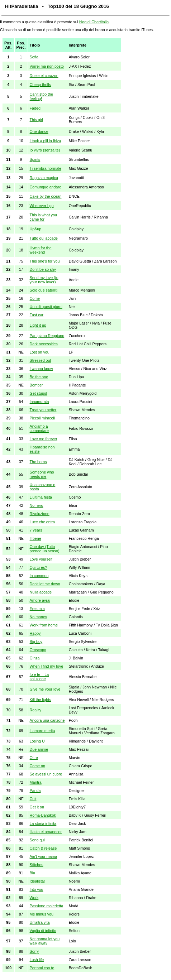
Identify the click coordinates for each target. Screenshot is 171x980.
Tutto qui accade (44, 238)
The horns (38, 462)
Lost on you (40, 352)
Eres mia (37, 609)
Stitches (37, 865)
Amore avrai (40, 600)
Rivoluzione (40, 514)
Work (34, 898)
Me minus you (42, 914)
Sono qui (37, 840)
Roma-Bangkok (43, 815)
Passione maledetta (47, 906)
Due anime (39, 749)
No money (39, 617)
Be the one (39, 377)
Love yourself (41, 559)
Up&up (36, 229)
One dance (39, 131)
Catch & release (43, 848)
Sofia (34, 57)
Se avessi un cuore (46, 774)
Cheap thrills (40, 85)
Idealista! (37, 881)
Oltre (34, 758)
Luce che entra (42, 522)
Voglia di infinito (43, 931)
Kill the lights (41, 700)
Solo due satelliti (44, 290)
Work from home (44, 625)
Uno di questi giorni (46, 307)
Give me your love (45, 689)
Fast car (37, 315)
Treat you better (43, 410)
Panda (35, 791)
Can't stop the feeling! (41, 96)
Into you (37, 889)
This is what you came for (43, 217)
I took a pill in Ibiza (46, 141)
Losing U (37, 741)
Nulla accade (41, 592)
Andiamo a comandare (39, 428)
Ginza (35, 658)
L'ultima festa (41, 497)
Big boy (36, 642)
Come (35, 298)
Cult (33, 799)
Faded (35, 108)
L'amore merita (42, 731)
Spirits (35, 159)
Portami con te (42, 968)
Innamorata (39, 402)
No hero (37, 505)
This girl (36, 120)
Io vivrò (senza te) (45, 150)
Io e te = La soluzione (39, 677)
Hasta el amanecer (46, 832)
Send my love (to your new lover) (44, 280)
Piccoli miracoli (42, 418)
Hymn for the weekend (41, 250)
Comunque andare (46, 187)
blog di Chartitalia (94, 22)
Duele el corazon (44, 76)
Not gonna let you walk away (45, 941)
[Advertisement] (145, 148)
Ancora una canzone (47, 720)
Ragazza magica (44, 178)
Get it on (37, 807)
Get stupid (39, 393)
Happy (35, 633)
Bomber (36, 385)
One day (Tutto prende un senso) (45, 549)
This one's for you (45, 261)
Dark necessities (44, 344)
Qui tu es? (39, 567)
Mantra (36, 782)
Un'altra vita (40, 922)
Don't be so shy (43, 269)
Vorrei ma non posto (47, 66)
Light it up (38, 325)
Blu (32, 873)
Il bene (35, 538)
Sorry (34, 951)
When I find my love (47, 666)
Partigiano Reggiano (47, 336)
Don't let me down (45, 584)
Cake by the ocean (46, 196)
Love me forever (44, 439)
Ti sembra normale (46, 168)
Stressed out (41, 360)
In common (39, 576)
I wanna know (41, 369)
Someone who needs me (42, 474)
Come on (37, 766)
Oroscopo (38, 650)
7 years (36, 530)
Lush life (37, 960)
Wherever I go (42, 206)
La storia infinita (43, 823)
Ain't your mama (44, 856)
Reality (36, 710)
